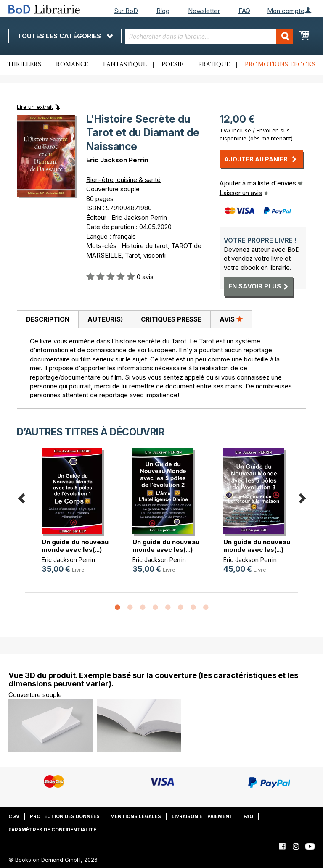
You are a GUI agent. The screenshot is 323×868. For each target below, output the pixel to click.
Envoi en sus (273, 130)
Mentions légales (136, 816)
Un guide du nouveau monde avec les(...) (75, 546)
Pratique (214, 65)
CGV (14, 816)
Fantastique (125, 65)
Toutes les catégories (65, 36)
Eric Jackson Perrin (117, 160)
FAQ (244, 11)
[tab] (48, 319)
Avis (231, 319)
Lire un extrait (35, 107)
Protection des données (65, 816)
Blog (163, 11)
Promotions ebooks (280, 65)
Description (48, 319)
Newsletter (204, 11)
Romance (72, 65)
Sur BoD (126, 11)
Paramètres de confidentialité (52, 830)
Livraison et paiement (202, 816)
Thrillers (24, 65)
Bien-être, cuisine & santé (123, 180)
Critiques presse (171, 319)
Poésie (172, 65)
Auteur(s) (105, 319)
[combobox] (209, 36)
